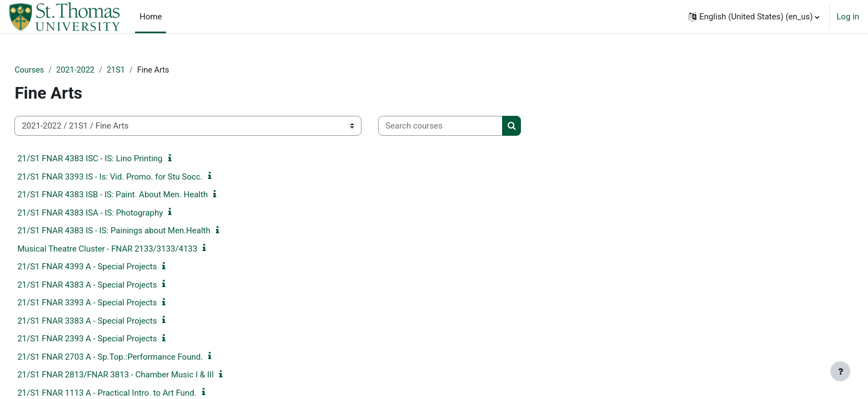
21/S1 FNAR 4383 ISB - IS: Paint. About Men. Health (137, 195)
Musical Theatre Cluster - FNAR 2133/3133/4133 (132, 249)
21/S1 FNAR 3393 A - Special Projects (112, 303)
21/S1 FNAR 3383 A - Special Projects (112, 321)
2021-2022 (102, 70)
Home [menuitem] (151, 17)
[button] (754, 17)
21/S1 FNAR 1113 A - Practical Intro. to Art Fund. (131, 393)
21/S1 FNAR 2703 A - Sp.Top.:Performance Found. (135, 357)
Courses (55, 70)
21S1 (143, 70)
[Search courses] (465, 127)
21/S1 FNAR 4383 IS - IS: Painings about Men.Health (139, 231)
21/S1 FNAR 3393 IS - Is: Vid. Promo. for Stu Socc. (135, 177)
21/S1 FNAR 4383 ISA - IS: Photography (115, 213)
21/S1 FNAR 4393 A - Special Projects (112, 267)
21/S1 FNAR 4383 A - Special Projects (112, 285)
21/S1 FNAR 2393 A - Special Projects (112, 339)
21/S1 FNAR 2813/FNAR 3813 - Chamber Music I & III (140, 375)
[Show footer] (840, 371)
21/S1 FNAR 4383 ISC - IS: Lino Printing (115, 159)
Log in (848, 17)
